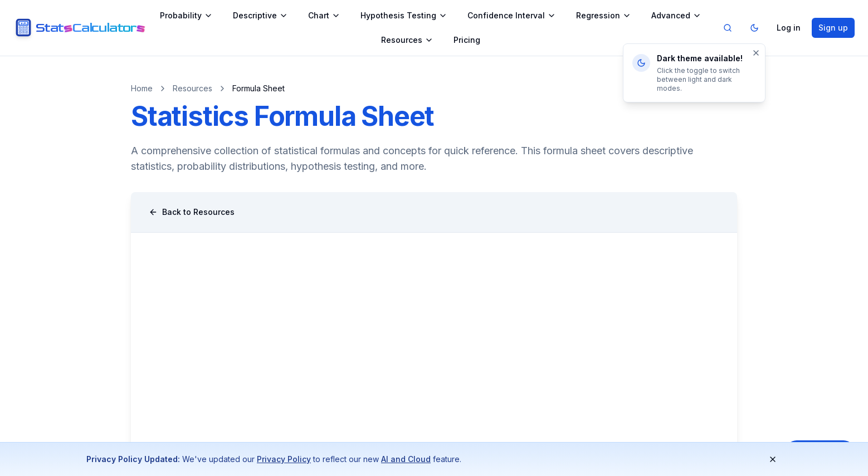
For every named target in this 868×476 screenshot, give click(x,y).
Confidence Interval (512, 15)
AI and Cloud (406, 459)
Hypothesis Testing (404, 15)
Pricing (467, 40)
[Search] (728, 28)
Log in (789, 28)
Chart (324, 15)
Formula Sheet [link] (259, 88)
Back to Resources (192, 212)
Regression (604, 15)
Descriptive (260, 15)
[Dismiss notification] (773, 459)
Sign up (833, 28)
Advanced (676, 15)
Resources (407, 40)
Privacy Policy (284, 459)
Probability (186, 15)
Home (142, 88)
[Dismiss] (756, 53)
